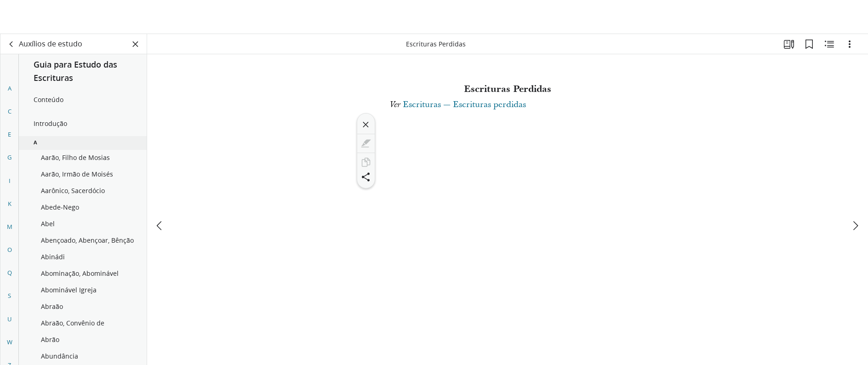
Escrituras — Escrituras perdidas (464, 105)
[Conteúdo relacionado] (829, 44)
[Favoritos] (809, 44)
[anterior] (160, 192)
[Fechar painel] (136, 44)
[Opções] (850, 44)
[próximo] (855, 192)
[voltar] (11, 44)
